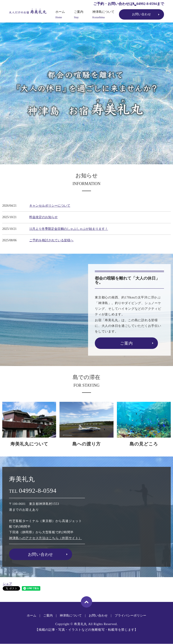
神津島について (103, 15)
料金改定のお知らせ (43, 217)
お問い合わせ (141, 14)
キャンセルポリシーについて (50, 206)
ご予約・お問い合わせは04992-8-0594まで (129, 4)
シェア (7, 584)
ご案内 (79, 15)
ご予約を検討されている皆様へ (51, 240)
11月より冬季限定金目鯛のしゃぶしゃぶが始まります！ (69, 229)
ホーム (60, 15)
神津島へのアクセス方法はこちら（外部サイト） (45, 538)
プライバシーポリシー (130, 616)
